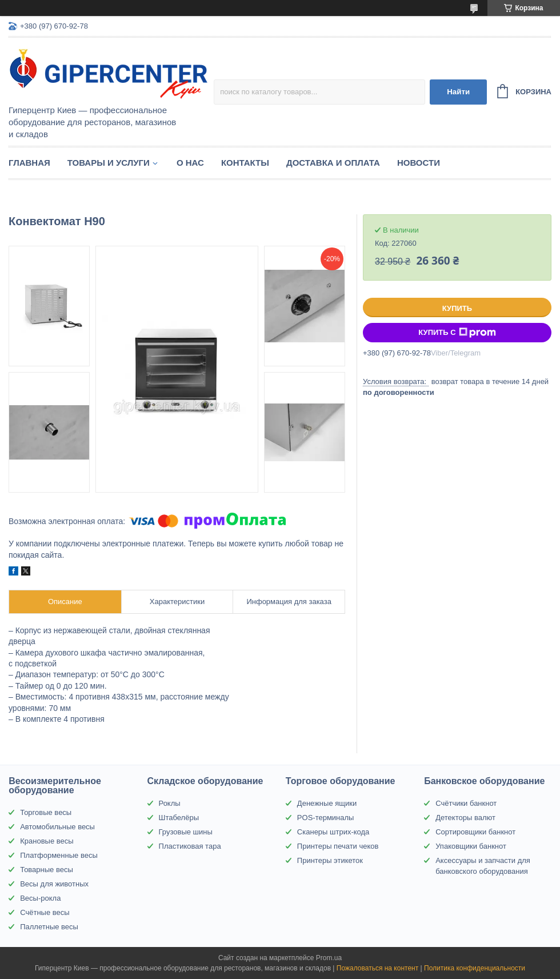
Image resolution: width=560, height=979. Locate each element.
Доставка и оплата (333, 163)
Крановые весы (47, 841)
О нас (190, 163)
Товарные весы (47, 870)
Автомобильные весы (57, 827)
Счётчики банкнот (466, 803)
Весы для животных (54, 884)
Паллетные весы (49, 927)
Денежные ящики (327, 803)
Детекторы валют (465, 818)
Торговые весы (46, 812)
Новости (419, 163)
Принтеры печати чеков (338, 846)
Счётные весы (45, 912)
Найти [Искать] (458, 92)
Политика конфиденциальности (475, 968)
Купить (457, 308)
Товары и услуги (109, 163)
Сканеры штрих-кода (333, 832)
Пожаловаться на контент (377, 968)
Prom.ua (329, 958)
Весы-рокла (40, 898)
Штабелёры (179, 818)
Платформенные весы (59, 855)
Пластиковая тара (190, 846)
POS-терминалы (326, 818)
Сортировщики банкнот (475, 832)
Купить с (457, 333)
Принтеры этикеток (330, 860)
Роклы (170, 803)
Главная (29, 163)
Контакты (245, 163)
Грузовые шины (186, 832)
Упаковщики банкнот (471, 846)
